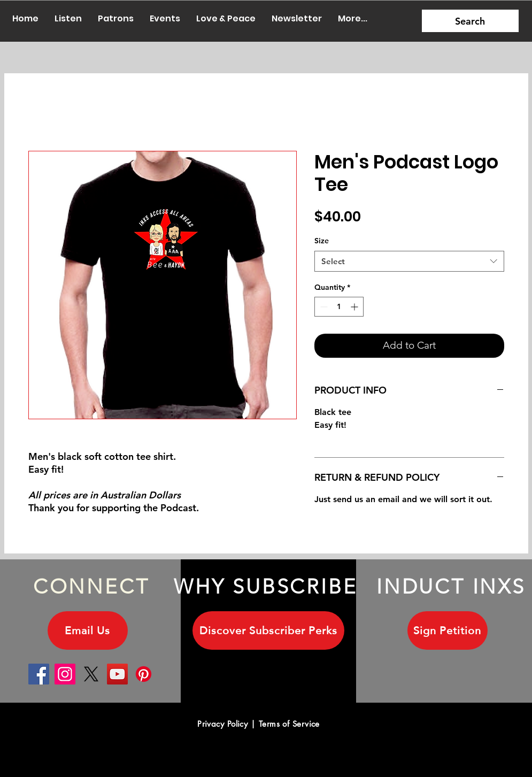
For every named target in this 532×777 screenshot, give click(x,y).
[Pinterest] (144, 674)
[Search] (470, 21)
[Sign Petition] (448, 630)
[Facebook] (39, 674)
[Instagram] (65, 674)
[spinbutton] (339, 307)
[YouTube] (117, 674)
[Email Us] (88, 630)
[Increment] (355, 307)
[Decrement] (323, 307)
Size (322, 241)
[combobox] (409, 261)
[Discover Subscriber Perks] (268, 630)
